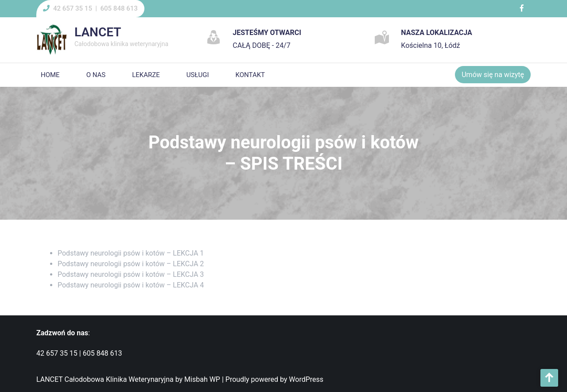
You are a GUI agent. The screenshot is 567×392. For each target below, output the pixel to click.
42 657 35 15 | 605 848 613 (95, 8)
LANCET (98, 32)
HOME (50, 75)
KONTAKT (250, 75)
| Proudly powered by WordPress (273, 379)
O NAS (96, 75)
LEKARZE (146, 75)
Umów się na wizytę (493, 75)
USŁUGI (198, 75)
